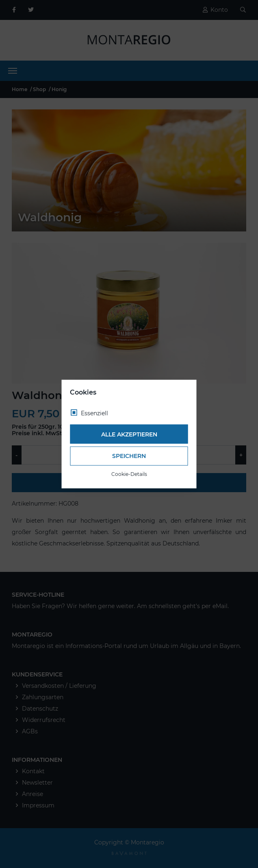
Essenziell (94, 413)
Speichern (129, 456)
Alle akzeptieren (129, 434)
